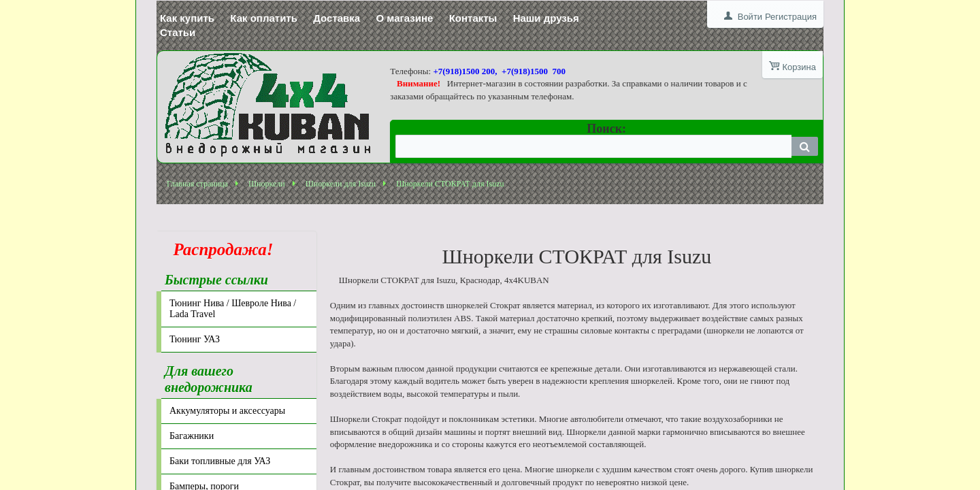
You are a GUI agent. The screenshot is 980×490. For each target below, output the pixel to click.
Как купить (187, 18)
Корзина (799, 67)
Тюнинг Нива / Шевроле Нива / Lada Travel (233, 309)
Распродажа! (219, 249)
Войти (750, 17)
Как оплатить (264, 18)
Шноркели (267, 184)
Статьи (178, 32)
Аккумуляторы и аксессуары (227, 411)
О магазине (404, 18)
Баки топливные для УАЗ (220, 461)
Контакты (473, 18)
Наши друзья (546, 18)
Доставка (337, 18)
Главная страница (197, 184)
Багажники (192, 436)
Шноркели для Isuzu (341, 184)
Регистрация (791, 17)
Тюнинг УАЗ (195, 339)
